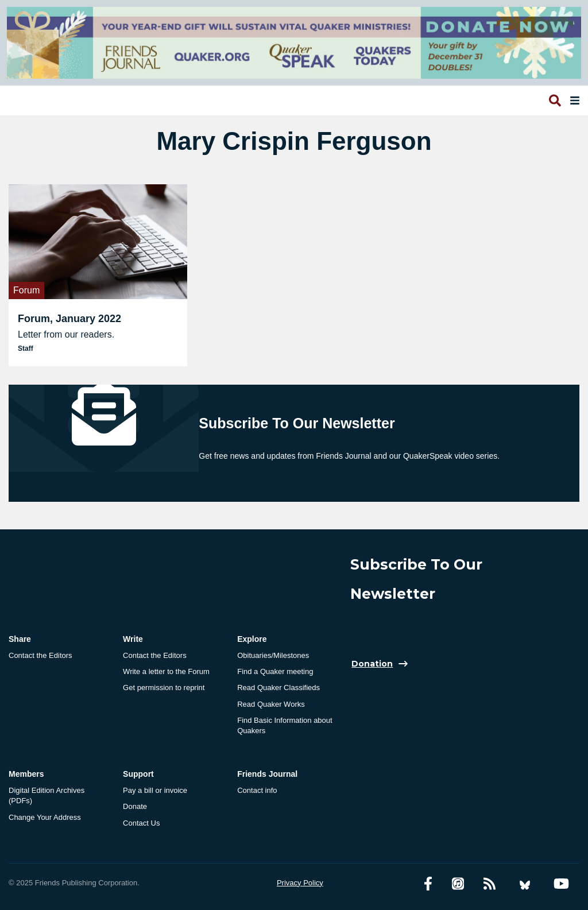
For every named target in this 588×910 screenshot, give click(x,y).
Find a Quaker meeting (275, 671)
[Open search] (554, 100)
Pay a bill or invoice (155, 790)
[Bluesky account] (525, 884)
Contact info (257, 790)
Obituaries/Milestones (273, 655)
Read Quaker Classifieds (278, 688)
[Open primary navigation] (572, 100)
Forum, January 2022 (69, 319)
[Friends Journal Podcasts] (458, 884)
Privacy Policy (300, 883)
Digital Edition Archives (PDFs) (47, 795)
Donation (372, 664)
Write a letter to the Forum (166, 671)
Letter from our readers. (66, 334)
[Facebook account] (428, 884)
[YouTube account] (561, 884)
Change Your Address (45, 817)
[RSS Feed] (490, 884)
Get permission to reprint (164, 688)
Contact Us (141, 823)
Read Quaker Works (271, 704)
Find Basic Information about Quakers (285, 725)
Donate (135, 806)
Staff (26, 348)
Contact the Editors (40, 655)
